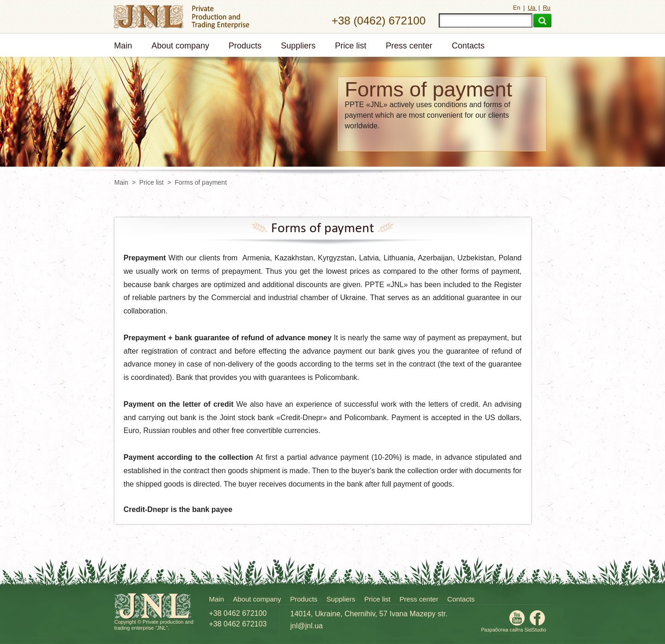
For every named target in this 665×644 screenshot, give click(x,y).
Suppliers (298, 46)
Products (245, 46)
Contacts (468, 46)
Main (123, 46)
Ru (547, 8)
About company (180, 46)
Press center (409, 46)
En (518, 8)
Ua (532, 8)
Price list (351, 46)
